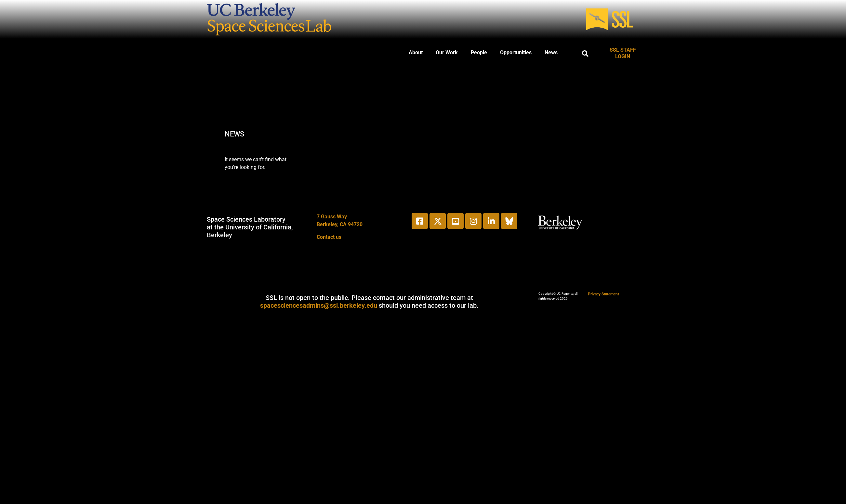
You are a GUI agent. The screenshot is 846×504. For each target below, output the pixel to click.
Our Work (447, 52)
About (416, 52)
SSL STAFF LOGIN (623, 53)
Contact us (329, 237)
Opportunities (516, 52)
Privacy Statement (603, 294)
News (551, 52)
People (479, 52)
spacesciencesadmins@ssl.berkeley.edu (319, 305)
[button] (585, 54)
